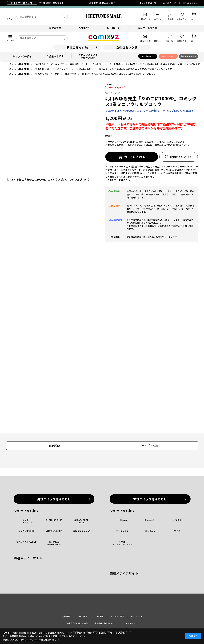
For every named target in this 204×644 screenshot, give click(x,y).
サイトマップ (132, 623)
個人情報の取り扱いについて (107, 623)
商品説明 (54, 446)
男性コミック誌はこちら (54, 499)
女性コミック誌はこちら (150, 499)
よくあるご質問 (190, 3)
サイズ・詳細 (150, 446)
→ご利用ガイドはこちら (118, 180)
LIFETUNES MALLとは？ (102, 3)
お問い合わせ (136, 616)
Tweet (109, 84)
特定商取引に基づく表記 (77, 623)
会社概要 (66, 616)
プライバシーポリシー (30, 640)
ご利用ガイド (170, 3)
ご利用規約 (99, 616)
